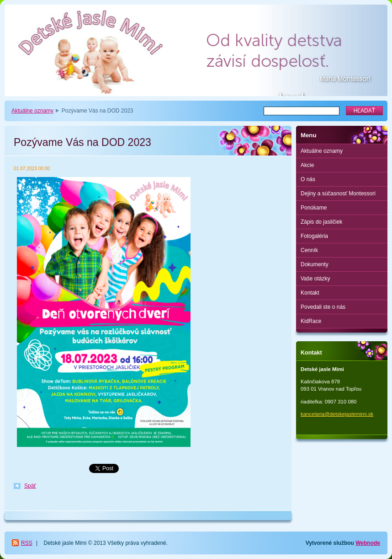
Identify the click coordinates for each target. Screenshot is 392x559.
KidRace (311, 321)
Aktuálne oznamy (32, 111)
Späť (30, 486)
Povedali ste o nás (323, 307)
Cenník (309, 250)
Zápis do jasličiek (321, 222)
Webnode (368, 543)
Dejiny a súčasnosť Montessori (338, 193)
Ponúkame (314, 208)
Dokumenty (315, 264)
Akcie (307, 165)
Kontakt (310, 293)
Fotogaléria (314, 236)
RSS (27, 543)
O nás (308, 179)
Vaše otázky (315, 279)
